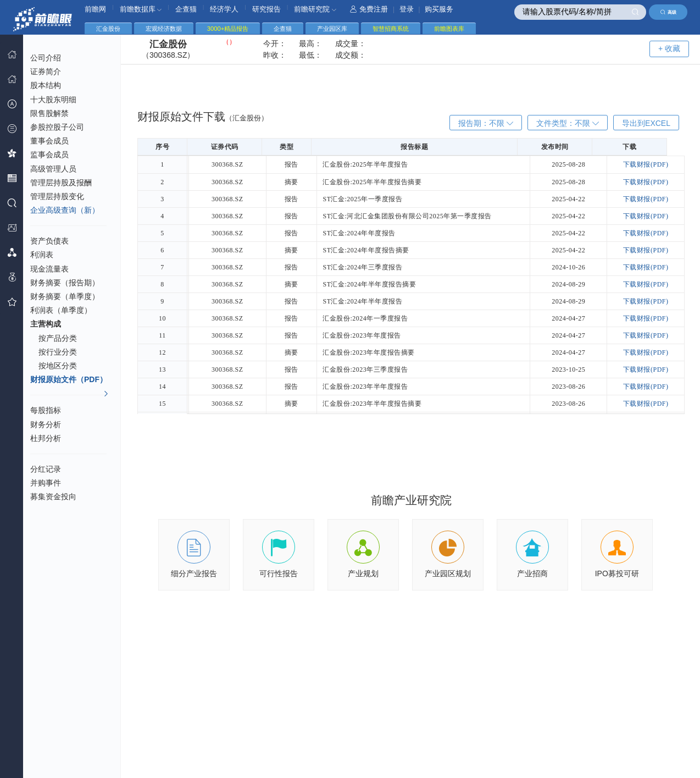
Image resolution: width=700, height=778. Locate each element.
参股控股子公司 (57, 127)
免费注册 (369, 9)
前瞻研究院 (315, 9)
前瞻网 (95, 9)
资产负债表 (49, 241)
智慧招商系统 (391, 29)
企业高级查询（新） (65, 210)
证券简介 (46, 71)
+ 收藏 (669, 48)
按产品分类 (58, 338)
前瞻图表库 (449, 29)
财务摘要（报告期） (65, 283)
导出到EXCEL (646, 123)
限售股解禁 (49, 113)
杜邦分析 (46, 438)
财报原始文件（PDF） (70, 381)
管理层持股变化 (57, 196)
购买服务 (439, 9)
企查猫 (186, 9)
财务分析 (46, 424)
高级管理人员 (53, 169)
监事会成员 (49, 155)
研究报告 (266, 9)
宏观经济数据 (164, 29)
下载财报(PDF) (647, 164)
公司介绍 (46, 58)
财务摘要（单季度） (65, 296)
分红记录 (46, 469)
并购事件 (46, 483)
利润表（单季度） (61, 310)
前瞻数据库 (141, 9)
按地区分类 (58, 366)
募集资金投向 (53, 496)
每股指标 (46, 410)
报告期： (486, 123)
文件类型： (568, 123)
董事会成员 (49, 141)
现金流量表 (49, 269)
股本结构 (46, 85)
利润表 (42, 255)
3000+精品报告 (228, 29)
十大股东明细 (53, 100)
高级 (668, 12)
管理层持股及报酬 (61, 183)
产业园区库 (332, 29)
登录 (407, 9)
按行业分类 (58, 352)
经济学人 (224, 9)
